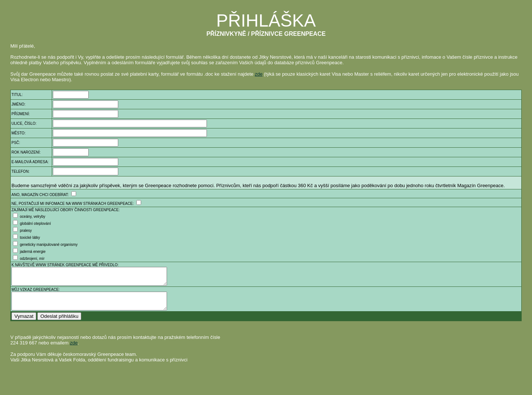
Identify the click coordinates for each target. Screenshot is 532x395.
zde (259, 74)
